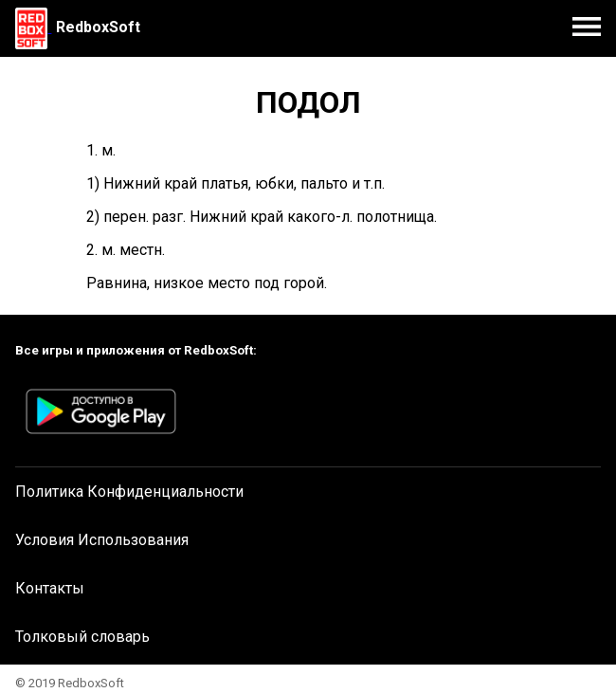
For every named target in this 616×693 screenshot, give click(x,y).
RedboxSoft (98, 27)
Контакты (50, 588)
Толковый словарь (82, 637)
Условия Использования (102, 540)
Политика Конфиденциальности (129, 492)
